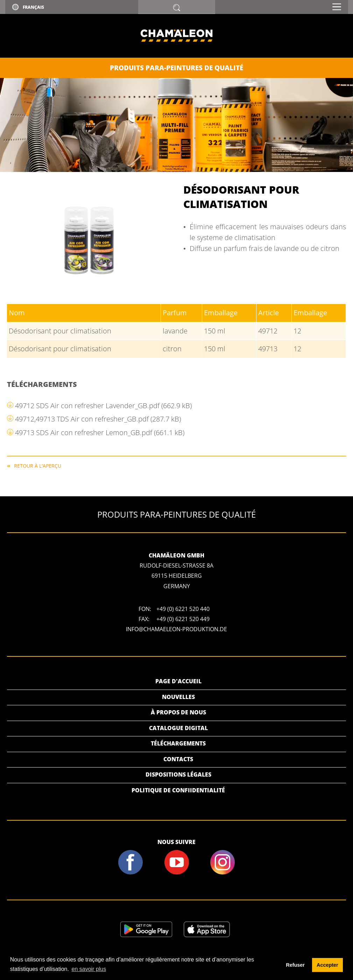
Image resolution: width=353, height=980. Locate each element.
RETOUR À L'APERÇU (38, 465)
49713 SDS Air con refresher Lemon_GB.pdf (100, 433)
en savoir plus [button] (89, 969)
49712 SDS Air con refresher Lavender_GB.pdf (103, 406)
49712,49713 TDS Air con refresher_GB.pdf (98, 419)
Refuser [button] (295, 965)
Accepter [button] (327, 965)
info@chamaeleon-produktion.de (176, 629)
